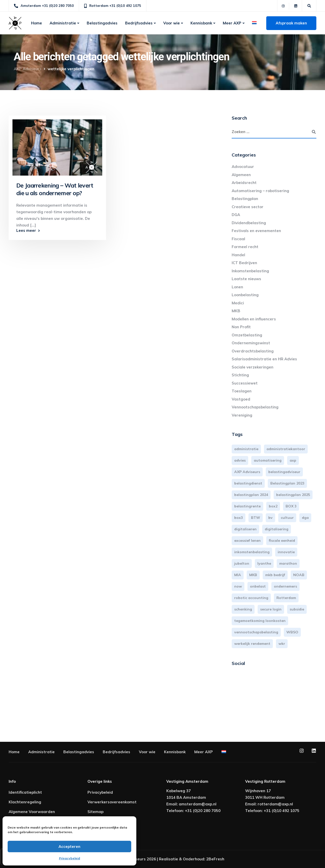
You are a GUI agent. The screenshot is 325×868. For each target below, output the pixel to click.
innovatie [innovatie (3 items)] (286, 552)
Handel (238, 255)
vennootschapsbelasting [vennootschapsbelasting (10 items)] (256, 632)
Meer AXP (232, 23)
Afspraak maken (291, 23)
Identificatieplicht (25, 792)
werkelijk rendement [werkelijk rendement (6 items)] (252, 644)
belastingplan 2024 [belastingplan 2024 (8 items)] (251, 495)
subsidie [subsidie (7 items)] (297, 609)
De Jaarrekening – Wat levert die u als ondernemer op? (55, 189)
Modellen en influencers (254, 319)
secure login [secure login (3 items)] (271, 609)
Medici (238, 303)
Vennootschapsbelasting (255, 407)
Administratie (63, 23)
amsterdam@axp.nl (198, 804)
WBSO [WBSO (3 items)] (292, 632)
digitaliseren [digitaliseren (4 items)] (245, 529)
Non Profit (241, 327)
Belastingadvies (102, 23)
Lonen (237, 287)
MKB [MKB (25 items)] (253, 575)
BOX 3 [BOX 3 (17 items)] (291, 506)
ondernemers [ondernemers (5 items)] (285, 586)
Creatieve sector (248, 207)
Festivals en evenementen (256, 231)
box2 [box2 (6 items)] (273, 506)
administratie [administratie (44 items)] (246, 449)
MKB (236, 311)
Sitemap (95, 812)
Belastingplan (245, 199)
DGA (236, 215)
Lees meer (26, 230)
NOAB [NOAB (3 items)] (299, 575)
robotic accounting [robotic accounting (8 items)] (251, 598)
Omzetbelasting (247, 335)
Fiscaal (238, 239)
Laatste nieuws (246, 279)
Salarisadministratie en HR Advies (264, 359)
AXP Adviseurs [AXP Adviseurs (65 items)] (247, 472)
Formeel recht (245, 247)
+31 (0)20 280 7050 (203, 811)
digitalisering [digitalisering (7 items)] (277, 529)
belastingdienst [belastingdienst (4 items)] (248, 483)
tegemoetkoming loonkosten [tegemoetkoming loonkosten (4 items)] (260, 621)
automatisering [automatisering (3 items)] (268, 460)
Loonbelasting (245, 295)
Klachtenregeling (25, 802)
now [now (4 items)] (238, 586)
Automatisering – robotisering (260, 191)
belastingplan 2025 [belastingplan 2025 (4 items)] (293, 495)
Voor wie (172, 23)
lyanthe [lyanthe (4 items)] (264, 563)
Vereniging (242, 415)
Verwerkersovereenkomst (112, 802)
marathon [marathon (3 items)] (288, 563)
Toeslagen (242, 391)
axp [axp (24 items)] (293, 460)
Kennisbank (201, 23)
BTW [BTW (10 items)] (256, 518)
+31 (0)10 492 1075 (282, 811)
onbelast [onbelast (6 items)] (258, 586)
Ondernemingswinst (251, 343)
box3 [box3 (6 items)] (239, 518)
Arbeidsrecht (244, 183)
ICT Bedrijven (244, 263)
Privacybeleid (70, 858)
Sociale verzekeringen (253, 367)
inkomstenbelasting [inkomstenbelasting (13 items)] (252, 552)
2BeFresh (215, 859)
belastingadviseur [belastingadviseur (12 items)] (284, 472)
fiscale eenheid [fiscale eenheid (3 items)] (282, 540)
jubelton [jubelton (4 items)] (242, 563)
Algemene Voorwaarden (32, 812)
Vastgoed (241, 399)
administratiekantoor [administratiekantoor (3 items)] (286, 449)
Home (36, 23)
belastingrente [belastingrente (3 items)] (247, 506)
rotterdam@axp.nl (275, 804)
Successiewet (245, 383)
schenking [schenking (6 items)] (243, 609)
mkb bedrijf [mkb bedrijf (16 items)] (275, 575)
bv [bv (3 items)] (270, 518)
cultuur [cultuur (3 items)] (287, 518)
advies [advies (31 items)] (240, 460)
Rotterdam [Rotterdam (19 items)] (286, 598)
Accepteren (69, 846)
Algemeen (241, 175)
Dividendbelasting (249, 223)
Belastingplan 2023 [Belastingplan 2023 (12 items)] (287, 483)
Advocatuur (243, 167)
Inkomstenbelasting (250, 271)
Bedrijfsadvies (139, 23)
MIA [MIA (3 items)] (238, 575)
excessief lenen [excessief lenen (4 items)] (247, 540)
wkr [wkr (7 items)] (282, 644)
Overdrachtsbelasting (253, 351)
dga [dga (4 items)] (305, 518)
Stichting (240, 375)
